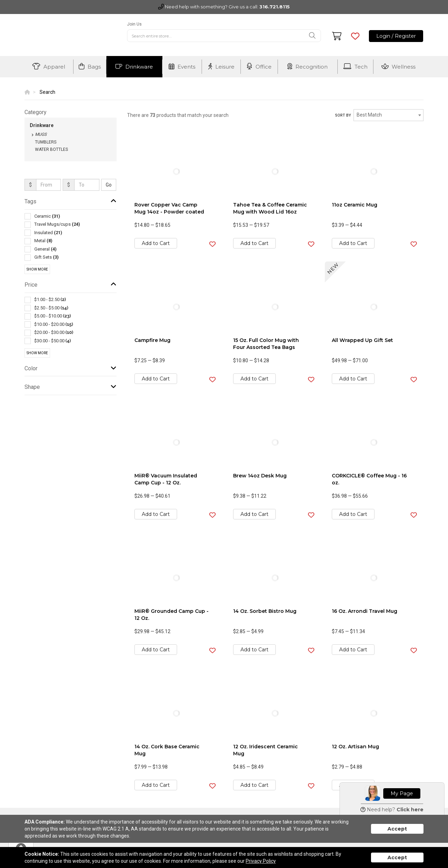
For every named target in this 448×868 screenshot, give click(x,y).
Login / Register (396, 36)
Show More (37, 269)
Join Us (134, 24)
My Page (402, 793)
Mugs (41, 134)
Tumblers (46, 142)
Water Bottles (51, 149)
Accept (397, 829)
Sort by (343, 115)
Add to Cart (156, 243)
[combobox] (388, 115)
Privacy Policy (261, 861)
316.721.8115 (275, 7)
